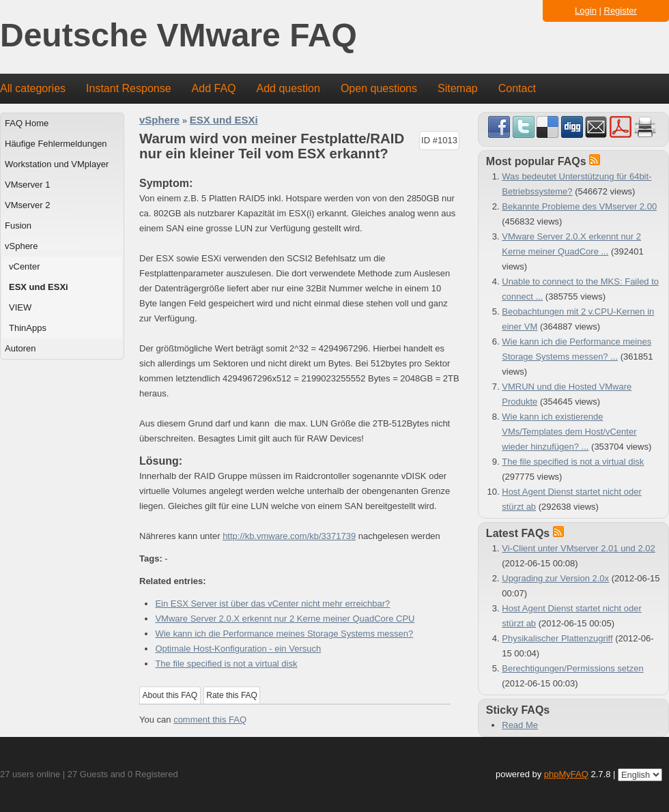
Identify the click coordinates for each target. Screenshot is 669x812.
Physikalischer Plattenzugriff (557, 638)
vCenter (25, 266)
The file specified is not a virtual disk (226, 664)
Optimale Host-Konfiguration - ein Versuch (238, 649)
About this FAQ (170, 695)
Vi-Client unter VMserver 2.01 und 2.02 (579, 548)
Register (621, 11)
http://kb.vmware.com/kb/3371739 (289, 536)
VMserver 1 (27, 185)
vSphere (21, 246)
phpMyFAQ (566, 774)
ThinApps (28, 328)
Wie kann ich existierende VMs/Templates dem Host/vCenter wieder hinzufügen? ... (569, 432)
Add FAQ (214, 88)
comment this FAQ (210, 720)
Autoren (20, 348)
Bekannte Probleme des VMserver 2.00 (579, 206)
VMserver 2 (27, 205)
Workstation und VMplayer (57, 164)
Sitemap (458, 88)
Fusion (18, 226)
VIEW (20, 307)
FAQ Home (27, 123)
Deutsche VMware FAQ (179, 36)
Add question (288, 88)
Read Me (520, 725)
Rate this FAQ (232, 695)
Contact (517, 88)
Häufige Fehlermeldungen (56, 144)
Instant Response (129, 88)
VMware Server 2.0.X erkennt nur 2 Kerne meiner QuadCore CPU (285, 619)
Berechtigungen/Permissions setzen (572, 668)
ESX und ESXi (39, 287)
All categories (33, 88)
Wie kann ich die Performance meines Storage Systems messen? (284, 634)
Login (586, 11)
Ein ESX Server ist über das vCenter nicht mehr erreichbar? (272, 604)
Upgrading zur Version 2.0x (555, 578)
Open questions (379, 88)
